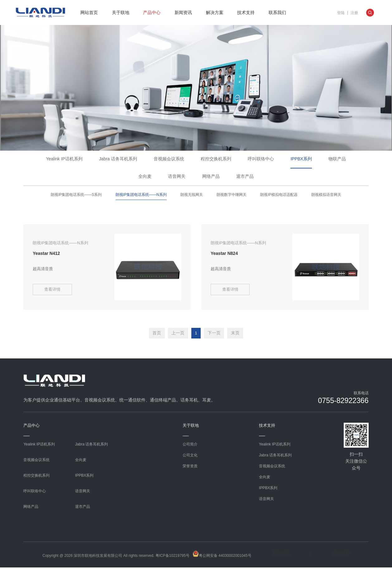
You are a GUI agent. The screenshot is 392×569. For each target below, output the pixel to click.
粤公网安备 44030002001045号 (222, 555)
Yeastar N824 (224, 254)
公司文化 (190, 456)
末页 (237, 335)
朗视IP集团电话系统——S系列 (76, 196)
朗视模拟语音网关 (326, 196)
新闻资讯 (183, 12)
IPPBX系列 (301, 159)
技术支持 (246, 12)
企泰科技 (341, 554)
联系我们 (277, 12)
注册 (354, 13)
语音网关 (177, 178)
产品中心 (152, 12)
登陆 (341, 13)
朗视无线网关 (192, 196)
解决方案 (215, 12)
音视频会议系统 (169, 159)
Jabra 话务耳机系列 (118, 159)
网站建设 (281, 554)
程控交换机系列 (216, 159)
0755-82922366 (342, 402)
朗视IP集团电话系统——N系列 (141, 196)
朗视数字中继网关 (232, 196)
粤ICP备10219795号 (172, 557)
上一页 (177, 335)
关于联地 (121, 12)
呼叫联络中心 (261, 159)
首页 (155, 335)
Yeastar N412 (46, 254)
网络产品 (211, 178)
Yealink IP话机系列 (64, 159)
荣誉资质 (190, 467)
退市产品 (245, 178)
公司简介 (190, 445)
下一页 (215, 335)
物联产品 (337, 159)
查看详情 (53, 292)
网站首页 (89, 12)
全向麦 (145, 178)
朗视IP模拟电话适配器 (279, 196)
